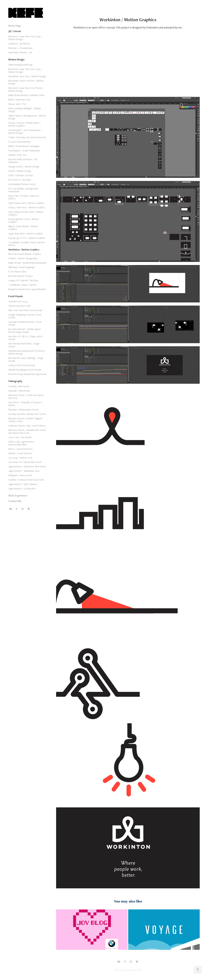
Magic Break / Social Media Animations (27, 263)
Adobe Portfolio (134, 970)
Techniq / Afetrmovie (19, 386)
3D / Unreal (14, 31)
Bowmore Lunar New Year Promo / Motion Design (26, 89)
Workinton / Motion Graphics (24, 250)
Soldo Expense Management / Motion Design (27, 117)
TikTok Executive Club (19, 306)
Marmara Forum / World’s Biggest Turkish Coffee (25, 420)
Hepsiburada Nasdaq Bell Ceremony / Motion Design (27, 352)
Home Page (15, 26)
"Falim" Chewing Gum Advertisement (27, 137)
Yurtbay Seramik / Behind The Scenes (27, 414)
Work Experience (18, 496)
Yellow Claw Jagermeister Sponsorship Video (21, 443)
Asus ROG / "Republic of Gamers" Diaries (25, 404)
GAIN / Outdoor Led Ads (21, 175)
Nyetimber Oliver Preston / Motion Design (26, 82)
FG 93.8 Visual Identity (19, 142)
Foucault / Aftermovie (19, 391)
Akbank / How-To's (18, 155)
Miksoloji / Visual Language (22, 267)
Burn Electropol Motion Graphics (25, 254)
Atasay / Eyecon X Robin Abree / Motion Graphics (24, 124)
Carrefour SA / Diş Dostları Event (25, 462)
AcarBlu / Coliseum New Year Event (26, 480)
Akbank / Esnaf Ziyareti (20, 453)
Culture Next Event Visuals (22, 365)
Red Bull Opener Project (21, 276)
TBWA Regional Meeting (20, 65)
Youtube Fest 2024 (18, 301)
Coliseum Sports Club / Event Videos (27, 426)
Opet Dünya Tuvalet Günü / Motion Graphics (26, 213)
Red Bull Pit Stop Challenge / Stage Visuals (26, 359)
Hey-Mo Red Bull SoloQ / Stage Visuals (24, 345)
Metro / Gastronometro (20, 449)
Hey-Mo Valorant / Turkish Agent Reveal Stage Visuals (25, 331)
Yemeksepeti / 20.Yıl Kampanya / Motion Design (25, 131)
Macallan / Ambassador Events (24, 410)
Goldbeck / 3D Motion (19, 44)
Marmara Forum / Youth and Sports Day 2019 (26, 397)
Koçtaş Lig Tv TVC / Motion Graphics (27, 238)
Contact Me (15, 501)
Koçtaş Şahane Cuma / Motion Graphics (24, 220)
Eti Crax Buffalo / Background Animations (23, 190)
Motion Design (16, 59)
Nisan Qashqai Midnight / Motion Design (25, 110)
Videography (15, 381)
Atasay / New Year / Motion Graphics (27, 207)
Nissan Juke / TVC (17, 104)
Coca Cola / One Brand (20, 437)
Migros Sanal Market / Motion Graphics (23, 228)
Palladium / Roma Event (20, 475)
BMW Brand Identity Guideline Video (26, 95)
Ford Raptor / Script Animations (24, 151)
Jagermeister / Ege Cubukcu (23, 484)
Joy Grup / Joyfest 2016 (20, 458)
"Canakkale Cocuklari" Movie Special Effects (26, 244)
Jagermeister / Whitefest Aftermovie (27, 466)
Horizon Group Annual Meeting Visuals (27, 374)
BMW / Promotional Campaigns (24, 146)
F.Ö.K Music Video (17, 272)
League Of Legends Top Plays (23, 280)
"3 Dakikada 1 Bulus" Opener (23, 285)
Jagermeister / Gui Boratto (22, 489)
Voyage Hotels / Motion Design (24, 167)
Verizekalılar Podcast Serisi (22, 184)
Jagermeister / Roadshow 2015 (24, 471)
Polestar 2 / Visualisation (20, 48)
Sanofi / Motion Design (20, 171)
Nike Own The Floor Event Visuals (25, 310)
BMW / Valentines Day (19, 100)
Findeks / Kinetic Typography (23, 258)
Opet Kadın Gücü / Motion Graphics (26, 203)
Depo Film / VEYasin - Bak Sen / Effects (24, 197)
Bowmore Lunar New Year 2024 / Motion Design (25, 38)
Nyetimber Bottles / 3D (20, 52)
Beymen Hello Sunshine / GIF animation (23, 161)
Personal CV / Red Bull (19, 180)
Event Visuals (16, 296)
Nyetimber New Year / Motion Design (27, 76)
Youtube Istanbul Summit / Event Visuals (25, 323)
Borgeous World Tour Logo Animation (27, 289)
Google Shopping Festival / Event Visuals (25, 316)
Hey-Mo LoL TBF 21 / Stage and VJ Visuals (25, 338)
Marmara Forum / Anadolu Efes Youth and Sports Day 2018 (27, 431)
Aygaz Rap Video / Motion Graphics (26, 234)
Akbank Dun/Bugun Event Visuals (25, 370)
